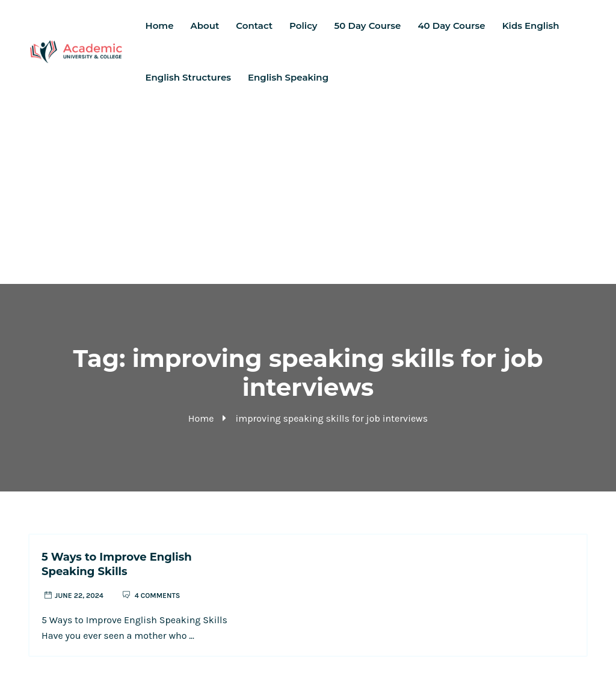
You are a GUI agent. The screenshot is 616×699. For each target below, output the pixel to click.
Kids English (531, 26)
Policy (303, 26)
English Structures (188, 77)
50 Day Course (368, 26)
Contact (254, 26)
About (205, 26)
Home (160, 26)
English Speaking (288, 77)
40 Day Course (451, 26)
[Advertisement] (308, 194)
